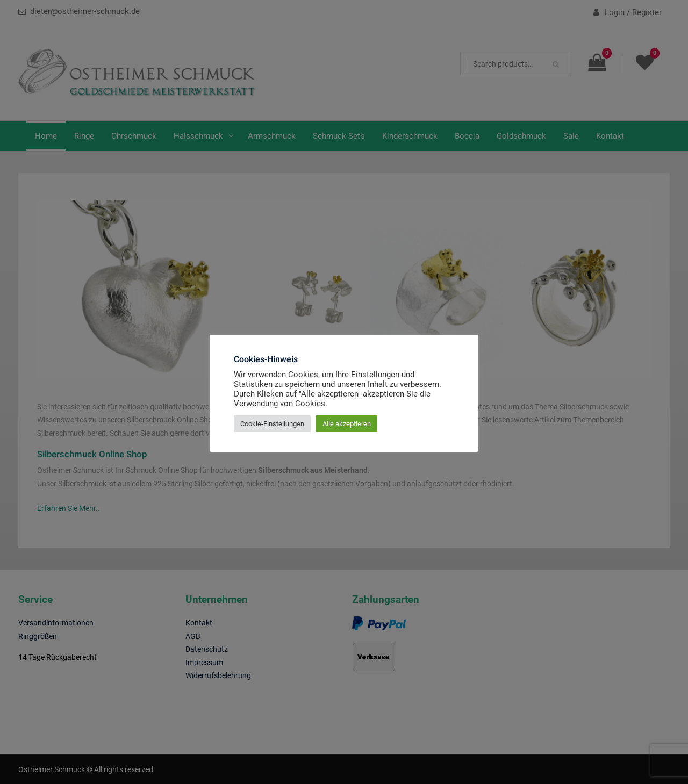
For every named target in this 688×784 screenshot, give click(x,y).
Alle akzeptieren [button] (347, 424)
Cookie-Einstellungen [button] (272, 424)
